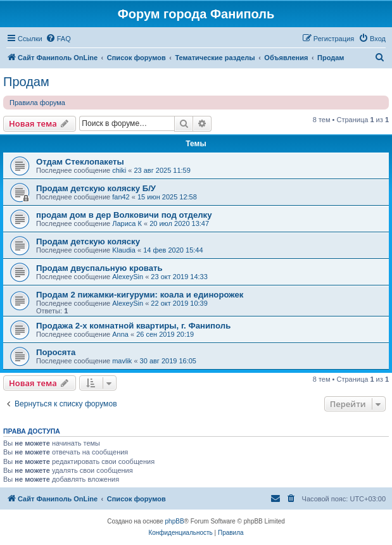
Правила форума (37, 103)
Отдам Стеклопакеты (80, 162)
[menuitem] (58, 39)
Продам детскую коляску (88, 241)
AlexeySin (128, 277)
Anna (120, 334)
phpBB (175, 521)
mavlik (122, 361)
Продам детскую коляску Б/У (96, 188)
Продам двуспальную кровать (99, 268)
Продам (26, 82)
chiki (119, 170)
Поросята (56, 352)
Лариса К (127, 223)
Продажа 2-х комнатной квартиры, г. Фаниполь (133, 326)
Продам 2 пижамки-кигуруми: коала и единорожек (140, 295)
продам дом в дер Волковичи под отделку (124, 215)
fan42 (121, 197)
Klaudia (124, 250)
